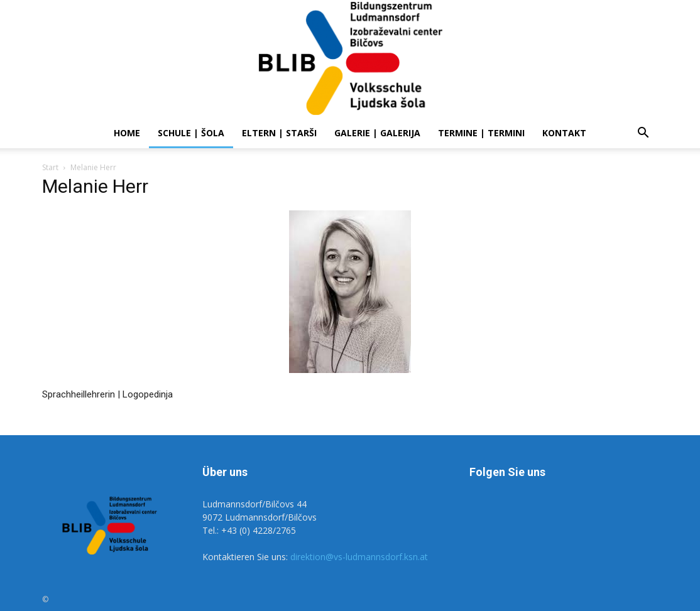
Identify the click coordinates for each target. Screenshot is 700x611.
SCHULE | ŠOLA (191, 133)
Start (50, 167)
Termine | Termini (481, 133)
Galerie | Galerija (377, 133)
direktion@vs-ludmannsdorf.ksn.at (359, 557)
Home (127, 133)
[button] (643, 134)
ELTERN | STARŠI (279, 133)
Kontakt (564, 133)
